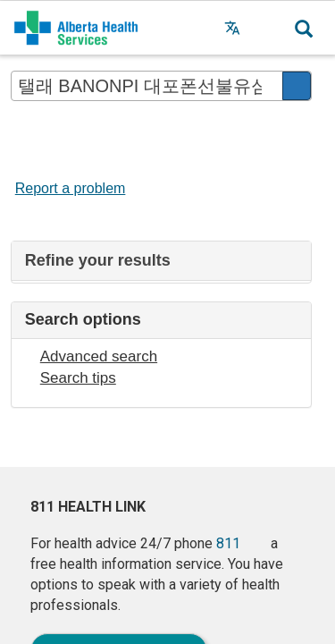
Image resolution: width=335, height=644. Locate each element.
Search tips (78, 378)
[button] (268, 28)
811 (228, 543)
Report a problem (71, 188)
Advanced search (99, 356)
